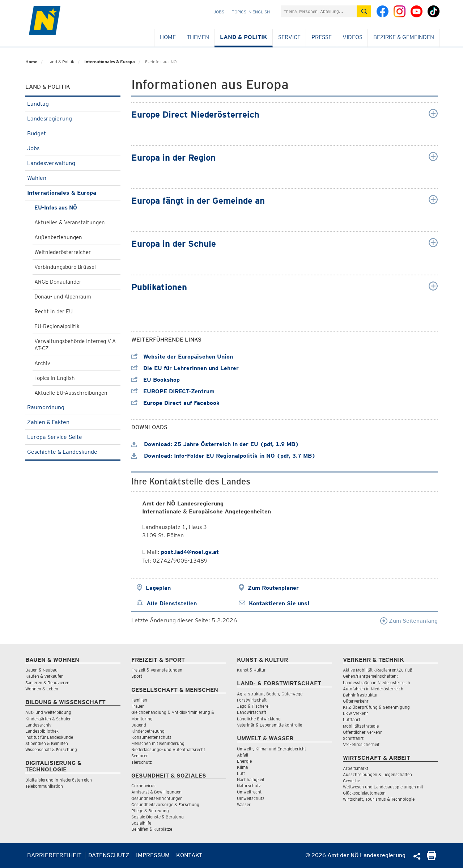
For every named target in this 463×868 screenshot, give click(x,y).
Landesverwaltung (73, 163)
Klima (242, 767)
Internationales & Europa (110, 62)
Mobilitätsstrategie (361, 726)
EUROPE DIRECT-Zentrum (173, 391)
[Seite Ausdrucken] (431, 858)
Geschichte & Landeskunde (73, 452)
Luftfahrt (352, 719)
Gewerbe (351, 781)
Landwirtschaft (252, 712)
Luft (241, 773)
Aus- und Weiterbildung (48, 712)
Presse (322, 37)
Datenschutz (109, 855)
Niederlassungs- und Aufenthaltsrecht (168, 750)
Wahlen (73, 178)
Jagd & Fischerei (253, 706)
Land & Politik (244, 37)
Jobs (219, 12)
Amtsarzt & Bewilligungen (156, 792)
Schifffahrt (353, 738)
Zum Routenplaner (273, 588)
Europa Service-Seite (73, 437)
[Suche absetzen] (364, 11)
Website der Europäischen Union (182, 357)
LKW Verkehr (356, 713)
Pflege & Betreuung (150, 811)
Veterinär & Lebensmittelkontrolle (269, 725)
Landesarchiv (38, 725)
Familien (139, 700)
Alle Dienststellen (172, 603)
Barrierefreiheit (54, 855)
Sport (137, 676)
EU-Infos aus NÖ (56, 208)
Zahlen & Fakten (73, 422)
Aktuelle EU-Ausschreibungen (71, 393)
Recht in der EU (54, 312)
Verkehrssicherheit (361, 744)
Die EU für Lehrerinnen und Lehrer (185, 368)
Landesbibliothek (42, 731)
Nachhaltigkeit (251, 780)
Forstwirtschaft (252, 700)
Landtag (73, 104)
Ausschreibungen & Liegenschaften (377, 774)
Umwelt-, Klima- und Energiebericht (271, 749)
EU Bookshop (156, 380)
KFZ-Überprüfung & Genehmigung (376, 707)
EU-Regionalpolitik (57, 326)
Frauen (138, 706)
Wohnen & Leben (42, 689)
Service (289, 37)
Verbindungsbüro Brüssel (65, 267)
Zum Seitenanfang (409, 621)
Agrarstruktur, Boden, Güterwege (270, 694)
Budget (73, 133)
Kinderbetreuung (148, 731)
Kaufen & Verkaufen (44, 676)
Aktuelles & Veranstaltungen (70, 223)
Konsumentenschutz (151, 737)
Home (168, 37)
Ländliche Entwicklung (259, 719)
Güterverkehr (356, 701)
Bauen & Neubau (41, 670)
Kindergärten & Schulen (48, 719)
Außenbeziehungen (58, 237)
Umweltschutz (251, 798)
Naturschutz (249, 786)
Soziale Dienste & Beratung (158, 817)
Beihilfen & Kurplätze (152, 829)
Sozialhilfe (141, 823)
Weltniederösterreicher (63, 252)
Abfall (243, 755)
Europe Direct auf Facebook (175, 403)
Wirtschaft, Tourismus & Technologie (379, 799)
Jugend (139, 725)
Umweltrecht (249, 792)
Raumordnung (73, 407)
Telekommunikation (44, 786)
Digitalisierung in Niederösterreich (59, 780)
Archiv (42, 363)
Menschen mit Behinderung (158, 743)
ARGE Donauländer (58, 282)
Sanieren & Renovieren (47, 683)
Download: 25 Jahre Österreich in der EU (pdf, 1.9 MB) (215, 444)
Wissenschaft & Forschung (51, 750)
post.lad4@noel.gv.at (190, 552)
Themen (198, 37)
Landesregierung (73, 118)
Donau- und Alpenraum (63, 297)
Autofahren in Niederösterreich (373, 689)
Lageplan (158, 588)
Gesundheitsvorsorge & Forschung (165, 805)
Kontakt (189, 855)
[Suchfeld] (319, 11)
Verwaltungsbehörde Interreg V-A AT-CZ (75, 345)
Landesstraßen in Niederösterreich (377, 683)
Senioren (140, 756)
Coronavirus (143, 786)
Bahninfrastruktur (360, 695)
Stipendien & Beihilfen (47, 743)
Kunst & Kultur (251, 670)
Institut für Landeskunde (49, 737)
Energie (244, 761)
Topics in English (251, 12)
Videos (352, 37)
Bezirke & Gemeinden (404, 37)
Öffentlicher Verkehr (362, 732)
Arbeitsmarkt (356, 768)
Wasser (244, 805)
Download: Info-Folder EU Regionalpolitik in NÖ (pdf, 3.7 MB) (223, 456)
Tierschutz (142, 762)
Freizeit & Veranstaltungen (157, 670)
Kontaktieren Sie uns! (279, 603)
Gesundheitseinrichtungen (157, 798)
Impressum (153, 855)
